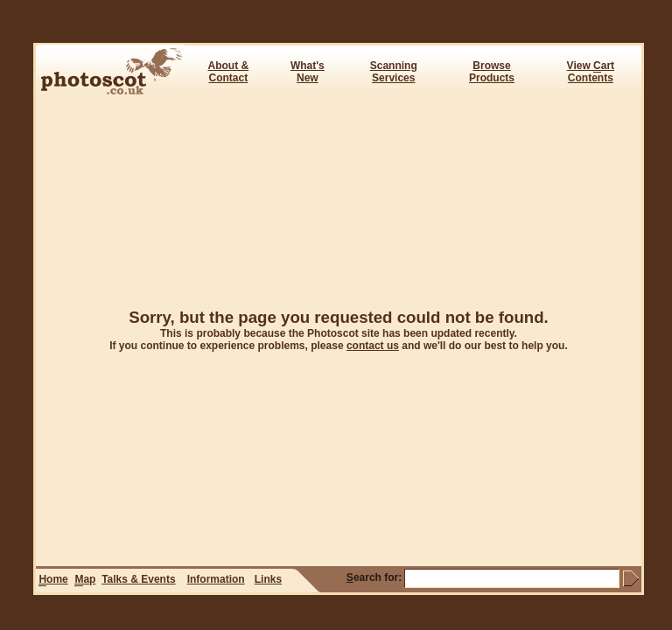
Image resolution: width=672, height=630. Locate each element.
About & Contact (228, 72)
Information (216, 579)
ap (85, 580)
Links (268, 579)
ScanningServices (394, 72)
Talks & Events (138, 579)
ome (53, 580)
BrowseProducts (492, 72)
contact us (373, 346)
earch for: (374, 577)
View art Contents (591, 72)
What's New (308, 72)
